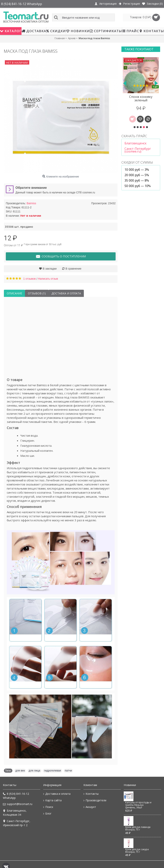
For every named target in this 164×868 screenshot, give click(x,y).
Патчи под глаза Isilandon (140, 98)
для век (20, 771)
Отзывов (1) (37, 293)
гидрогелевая (52, 771)
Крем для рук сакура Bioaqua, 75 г (137, 851)
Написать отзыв (48, 279)
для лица (34, 771)
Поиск (48, 807)
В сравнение (73, 269)
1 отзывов (30, 279)
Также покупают (139, 49)
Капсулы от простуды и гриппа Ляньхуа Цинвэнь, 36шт (138, 805)
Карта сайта (52, 800)
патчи (68, 771)
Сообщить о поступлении (61, 257)
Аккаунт (90, 807)
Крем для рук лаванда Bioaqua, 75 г (138, 828)
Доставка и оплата (66, 293)
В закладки (50, 269)
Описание (14, 293)
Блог (47, 814)
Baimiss (31, 203)
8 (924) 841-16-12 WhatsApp (16, 796)
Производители (95, 800)
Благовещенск (136, 143)
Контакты (91, 794)
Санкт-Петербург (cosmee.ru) (138, 150)
